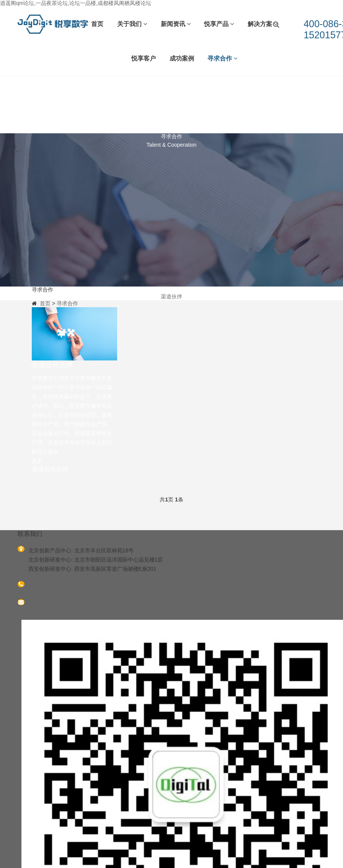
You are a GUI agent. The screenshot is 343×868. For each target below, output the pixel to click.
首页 (97, 24)
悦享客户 (144, 58)
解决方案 (263, 24)
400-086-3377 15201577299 (86, 585)
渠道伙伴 (171, 296)
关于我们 (132, 24)
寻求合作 (222, 58)
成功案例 (182, 58)
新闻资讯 (176, 24)
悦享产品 (219, 24)
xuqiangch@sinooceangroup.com (74, 604)
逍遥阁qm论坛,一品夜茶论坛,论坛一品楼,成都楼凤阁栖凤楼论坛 (76, 3)
